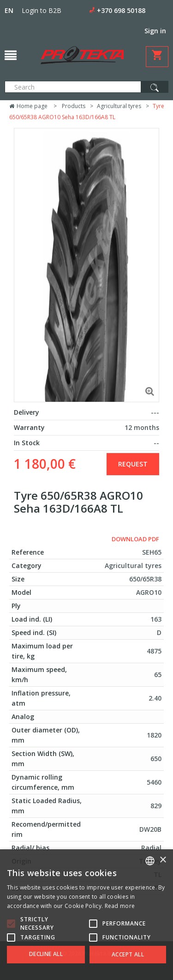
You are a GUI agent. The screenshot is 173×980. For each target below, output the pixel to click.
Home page (28, 106)
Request (133, 464)
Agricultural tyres (119, 106)
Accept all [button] (128, 954)
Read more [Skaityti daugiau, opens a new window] (120, 906)
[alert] (86, 915)
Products (74, 106)
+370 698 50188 (121, 10)
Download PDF (135, 539)
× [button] (163, 860)
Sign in (155, 31)
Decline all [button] (46, 954)
